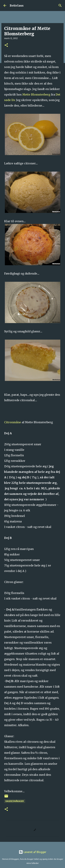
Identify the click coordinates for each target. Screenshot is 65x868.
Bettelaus (17, 6)
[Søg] (60, 6)
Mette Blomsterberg (36, 94)
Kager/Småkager (15, 801)
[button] (6, 45)
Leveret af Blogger (32, 852)
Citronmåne (13, 422)
